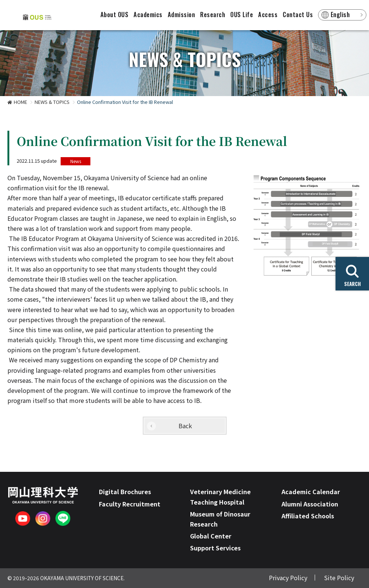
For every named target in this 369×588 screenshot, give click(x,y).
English (340, 15)
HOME (20, 102)
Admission (182, 15)
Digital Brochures (125, 492)
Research (213, 15)
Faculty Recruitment (130, 504)
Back (185, 426)
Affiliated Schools (308, 516)
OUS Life (242, 15)
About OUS (115, 15)
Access (268, 15)
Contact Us (298, 15)
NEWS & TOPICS (52, 102)
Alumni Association (310, 504)
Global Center (211, 536)
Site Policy (339, 578)
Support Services (215, 548)
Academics (148, 15)
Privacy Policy (288, 578)
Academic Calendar (311, 492)
